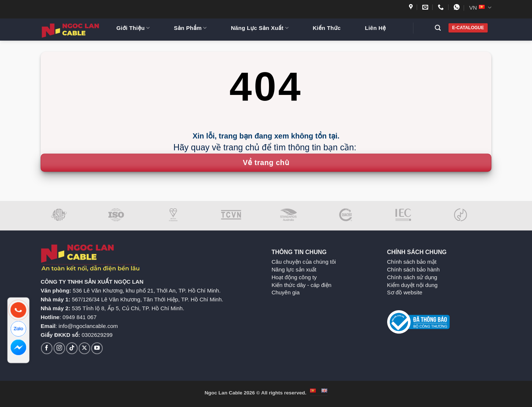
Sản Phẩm (190, 28)
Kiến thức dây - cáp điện (301, 285)
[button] (441, 28)
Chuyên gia (286, 292)
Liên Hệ (376, 28)
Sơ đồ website (405, 292)
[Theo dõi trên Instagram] (59, 348)
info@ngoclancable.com (88, 326)
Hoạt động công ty (294, 277)
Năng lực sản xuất (294, 269)
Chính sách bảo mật (412, 262)
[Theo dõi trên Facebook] (47, 348)
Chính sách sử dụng (412, 277)
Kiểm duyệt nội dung (412, 285)
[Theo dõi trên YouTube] (97, 348)
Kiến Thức (327, 28)
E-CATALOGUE (468, 28)
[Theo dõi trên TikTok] (72, 348)
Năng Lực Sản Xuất (260, 28)
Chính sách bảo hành (414, 269)
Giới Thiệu (133, 28)
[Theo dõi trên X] (84, 348)
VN (480, 8)
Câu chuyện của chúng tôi (304, 262)
